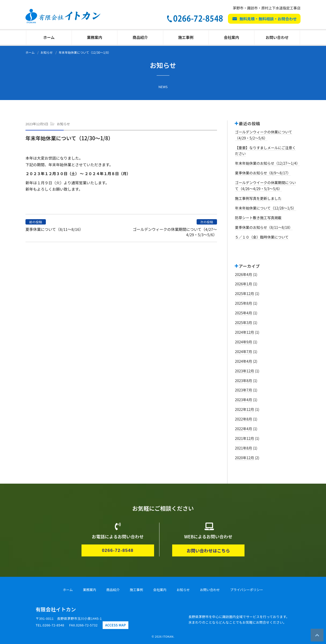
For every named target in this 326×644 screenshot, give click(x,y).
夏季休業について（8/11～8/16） (54, 229)
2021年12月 (245, 438)
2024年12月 (245, 332)
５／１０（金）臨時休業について (262, 237)
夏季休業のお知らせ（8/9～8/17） (263, 173)
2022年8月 (244, 419)
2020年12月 (245, 458)
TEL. (50, 625)
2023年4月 (244, 400)
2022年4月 (244, 429)
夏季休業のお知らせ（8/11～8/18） (264, 227)
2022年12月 (245, 409)
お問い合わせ (277, 37)
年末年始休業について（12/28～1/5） (266, 208)
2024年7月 (244, 352)
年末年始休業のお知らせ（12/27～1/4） (267, 163)
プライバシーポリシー (247, 590)
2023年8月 (244, 381)
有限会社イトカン (56, 609)
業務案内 (94, 37)
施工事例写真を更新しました (258, 198)
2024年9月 (244, 342)
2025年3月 (244, 323)
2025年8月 (244, 303)
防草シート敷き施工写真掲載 (258, 218)
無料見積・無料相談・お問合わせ (268, 19)
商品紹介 (140, 37)
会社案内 (232, 37)
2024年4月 (244, 361)
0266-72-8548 (118, 550)
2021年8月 (244, 448)
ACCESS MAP (116, 625)
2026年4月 (244, 274)
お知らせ (63, 124)
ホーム (49, 37)
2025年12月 (245, 293)
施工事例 (186, 37)
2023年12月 (245, 371)
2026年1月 (244, 284)
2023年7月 (244, 390)
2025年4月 (244, 313)
